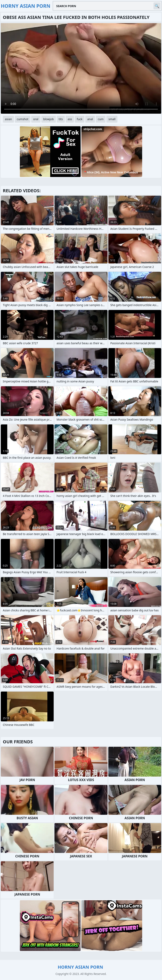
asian (8, 119)
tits (61, 119)
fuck (80, 119)
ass (70, 119)
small (112, 119)
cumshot (23, 119)
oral (36, 119)
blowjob (49, 119)
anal (90, 119)
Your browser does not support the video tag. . (81, 68)
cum (101, 119)
